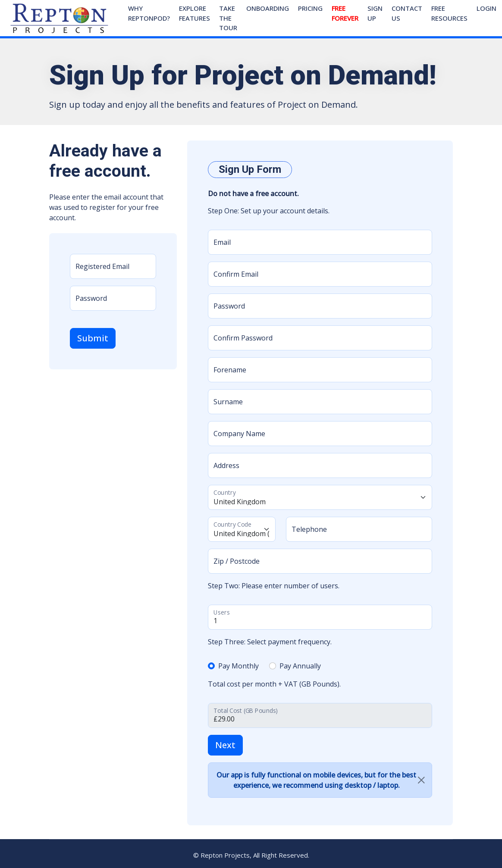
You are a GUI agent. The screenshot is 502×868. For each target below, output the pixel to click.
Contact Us (407, 13)
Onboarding (268, 8)
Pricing (310, 8)
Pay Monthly (238, 666)
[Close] (421, 780)
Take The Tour (228, 18)
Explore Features (195, 13)
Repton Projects (225, 855)
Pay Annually (300, 666)
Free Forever (345, 13)
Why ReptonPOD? (149, 13)
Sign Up (375, 13)
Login (486, 8)
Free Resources (449, 13)
